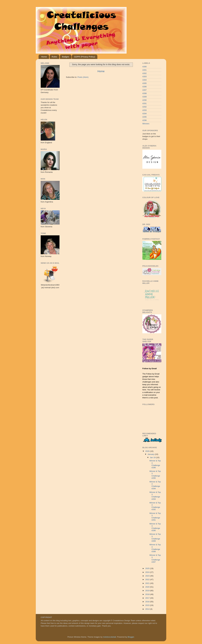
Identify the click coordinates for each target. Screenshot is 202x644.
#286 (144, 87)
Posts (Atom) (83, 77)
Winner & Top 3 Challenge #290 (155, 527)
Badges (66, 57)
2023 (148, 576)
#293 (144, 110)
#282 (144, 73)
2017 (148, 598)
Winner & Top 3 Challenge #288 (155, 548)
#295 (144, 117)
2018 (148, 594)
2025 (148, 568)
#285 (144, 83)
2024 (148, 572)
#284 (144, 80)
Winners (146, 124)
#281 (144, 70)
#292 (144, 107)
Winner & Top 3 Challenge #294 (155, 485)
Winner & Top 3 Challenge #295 (155, 475)
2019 (148, 591)
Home (44, 57)
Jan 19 (153, 457)
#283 (144, 77)
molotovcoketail (109, 637)
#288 (144, 93)
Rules (54, 57)
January (151, 454)
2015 (148, 605)
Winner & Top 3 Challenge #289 (155, 538)
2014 (148, 609)
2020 (148, 587)
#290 (144, 100)
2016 (148, 602)
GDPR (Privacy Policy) (85, 57)
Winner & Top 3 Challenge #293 (155, 496)
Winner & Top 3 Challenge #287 (155, 559)
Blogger (131, 637)
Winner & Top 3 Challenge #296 (155, 464)
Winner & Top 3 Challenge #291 (155, 517)
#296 (144, 120)
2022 (148, 579)
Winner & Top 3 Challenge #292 (155, 506)
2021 (148, 583)
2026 (148, 451)
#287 (144, 90)
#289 (144, 97)
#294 (144, 114)
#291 (144, 103)
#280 (144, 67)
